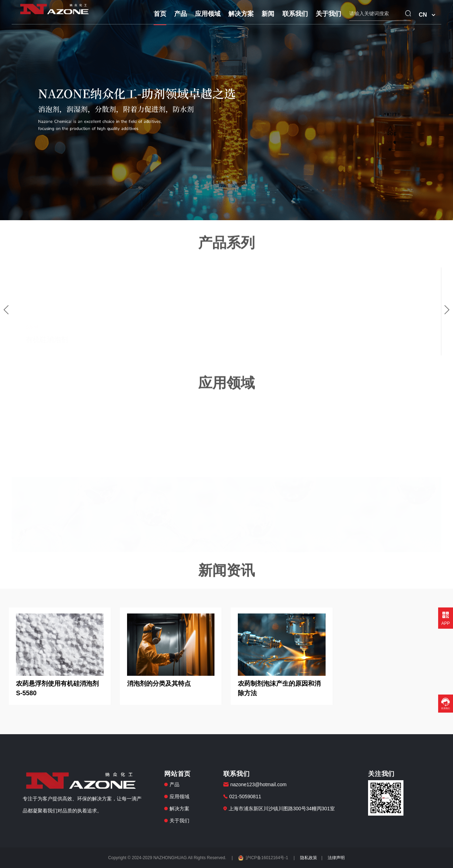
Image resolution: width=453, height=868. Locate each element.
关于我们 (328, 14)
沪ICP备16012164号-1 (264, 858)
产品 (180, 14)
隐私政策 (309, 858)
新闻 (268, 14)
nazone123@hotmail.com (259, 784)
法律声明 (336, 858)
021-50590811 (245, 796)
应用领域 (208, 14)
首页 (160, 14)
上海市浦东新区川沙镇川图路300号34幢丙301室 (282, 809)
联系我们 (295, 14)
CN (423, 15)
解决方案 (241, 14)
